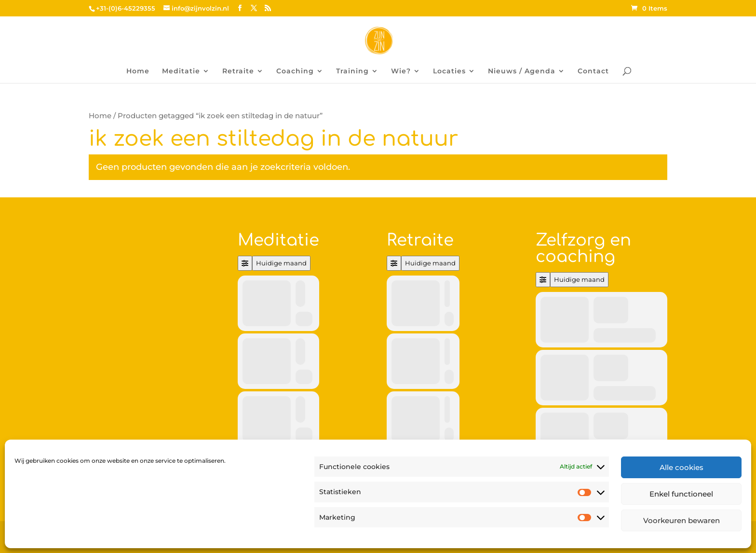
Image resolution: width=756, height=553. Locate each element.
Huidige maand (281, 263)
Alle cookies (682, 467)
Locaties (449, 71)
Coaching (295, 71)
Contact (593, 71)
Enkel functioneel (681, 494)
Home (138, 71)
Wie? (401, 71)
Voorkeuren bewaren (682, 520)
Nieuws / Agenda (522, 71)
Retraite (238, 71)
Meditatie (181, 71)
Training (352, 71)
